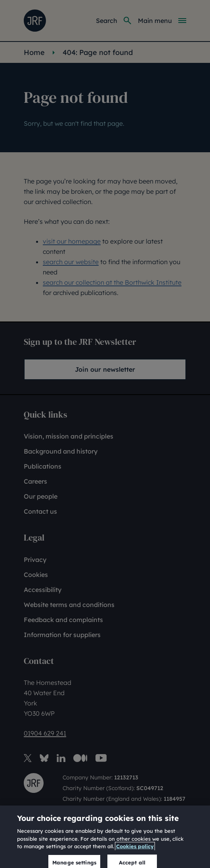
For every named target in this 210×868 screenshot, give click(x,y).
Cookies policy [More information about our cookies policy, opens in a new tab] (135, 855)
